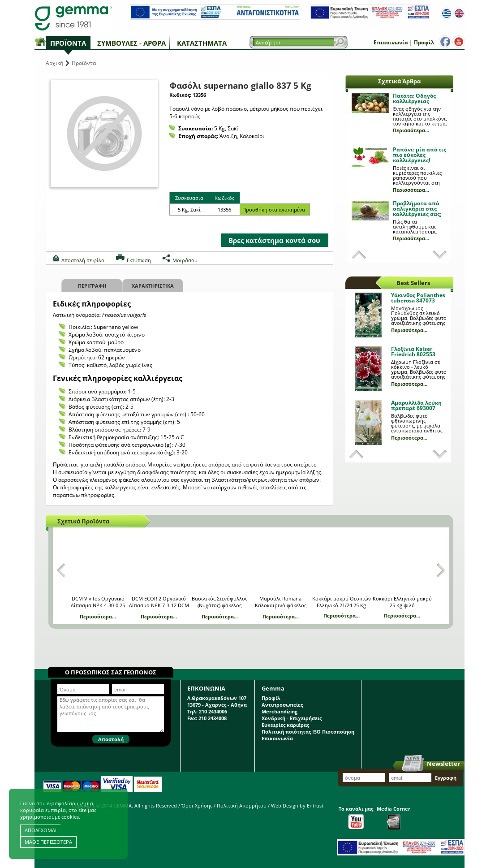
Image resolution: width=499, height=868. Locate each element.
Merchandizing (280, 711)
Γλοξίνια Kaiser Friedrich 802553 (413, 352)
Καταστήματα (202, 43)
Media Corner (394, 818)
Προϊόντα (68, 43)
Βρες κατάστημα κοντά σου (274, 240)
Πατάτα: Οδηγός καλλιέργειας (414, 98)
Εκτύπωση (139, 260)
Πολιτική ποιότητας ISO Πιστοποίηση (308, 732)
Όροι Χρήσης (197, 805)
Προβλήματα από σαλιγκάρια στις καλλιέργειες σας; (417, 209)
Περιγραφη (92, 286)
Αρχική (54, 63)
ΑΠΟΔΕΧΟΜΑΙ (41, 830)
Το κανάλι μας (356, 817)
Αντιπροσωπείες (282, 705)
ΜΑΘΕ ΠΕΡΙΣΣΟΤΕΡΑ (48, 842)
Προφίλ (424, 42)
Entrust (315, 805)
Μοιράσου (185, 260)
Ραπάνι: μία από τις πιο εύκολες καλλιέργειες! (419, 155)
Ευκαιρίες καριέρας (285, 725)
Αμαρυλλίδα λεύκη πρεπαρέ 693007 (416, 405)
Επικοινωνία (391, 42)
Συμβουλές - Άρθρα (131, 43)
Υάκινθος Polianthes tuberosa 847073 (418, 298)
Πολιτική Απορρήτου (242, 805)
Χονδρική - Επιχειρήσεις (292, 718)
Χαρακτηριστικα (153, 286)
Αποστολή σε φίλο (83, 260)
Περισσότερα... (411, 130)
